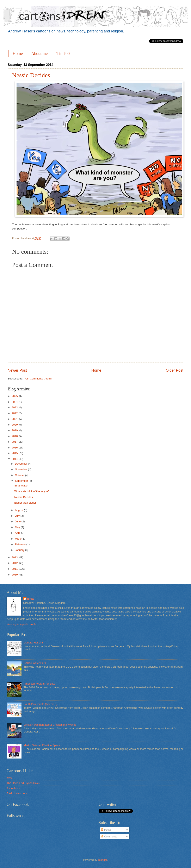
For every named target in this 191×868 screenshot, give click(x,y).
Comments (109, 836)
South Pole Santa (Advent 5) (40, 704)
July (18, 516)
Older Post (175, 370)
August (19, 510)
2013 (15, 557)
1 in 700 (63, 54)
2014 (15, 459)
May (18, 527)
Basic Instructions (17, 793)
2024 (15, 402)
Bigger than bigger (25, 503)
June (18, 521)
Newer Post (17, 370)
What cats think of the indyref (31, 491)
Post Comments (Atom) (38, 379)
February (21, 544)
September (22, 481)
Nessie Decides (31, 75)
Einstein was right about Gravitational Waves (50, 725)
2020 (15, 425)
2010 (15, 575)
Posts (106, 830)
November (21, 469)
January (20, 550)
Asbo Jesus (14, 788)
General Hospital (33, 643)
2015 (15, 453)
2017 (15, 442)
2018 (15, 436)
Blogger (103, 860)
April (18, 533)
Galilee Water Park (35, 663)
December (21, 464)
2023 (15, 407)
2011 (15, 569)
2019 (15, 430)
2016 (15, 448)
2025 (15, 396)
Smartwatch (21, 486)
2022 (15, 413)
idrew (31, 599)
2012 (15, 563)
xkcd (9, 778)
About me (39, 54)
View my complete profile (21, 624)
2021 (15, 419)
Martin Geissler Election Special (42, 745)
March (19, 539)
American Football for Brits (39, 684)
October (20, 475)
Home (18, 54)
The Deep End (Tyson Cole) (23, 783)
